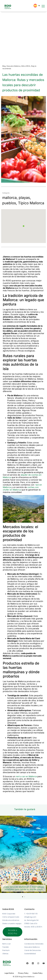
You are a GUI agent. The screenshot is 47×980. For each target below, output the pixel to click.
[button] (24, 226)
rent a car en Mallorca (26, 776)
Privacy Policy (23, 973)
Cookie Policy (38, 973)
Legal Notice (9, 973)
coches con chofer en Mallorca (21, 488)
